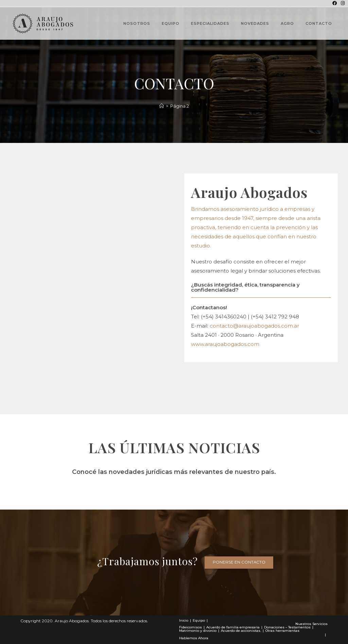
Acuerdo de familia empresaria (233, 627)
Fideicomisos (190, 627)
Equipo (199, 620)
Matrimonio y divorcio (198, 631)
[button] (239, 563)
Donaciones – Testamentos (287, 627)
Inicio (184, 620)
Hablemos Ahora (194, 638)
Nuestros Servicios (311, 624)
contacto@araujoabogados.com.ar (254, 326)
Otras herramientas (282, 631)
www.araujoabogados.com (225, 344)
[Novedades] (162, 106)
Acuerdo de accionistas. (241, 631)
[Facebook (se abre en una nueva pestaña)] (335, 3)
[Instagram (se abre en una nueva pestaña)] (342, 3)
